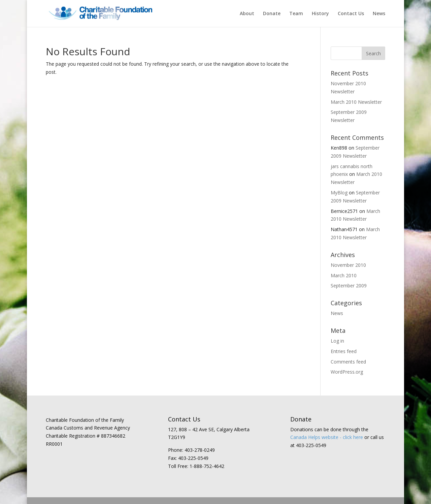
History (320, 14)
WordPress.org (347, 372)
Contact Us (351, 14)
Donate (272, 14)
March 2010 (344, 275)
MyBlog (339, 193)
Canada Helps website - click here (327, 437)
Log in (337, 341)
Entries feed (344, 351)
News (379, 14)
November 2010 (348, 265)
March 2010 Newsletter (356, 102)
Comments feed (348, 362)
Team (296, 14)
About (247, 14)
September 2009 (349, 286)
